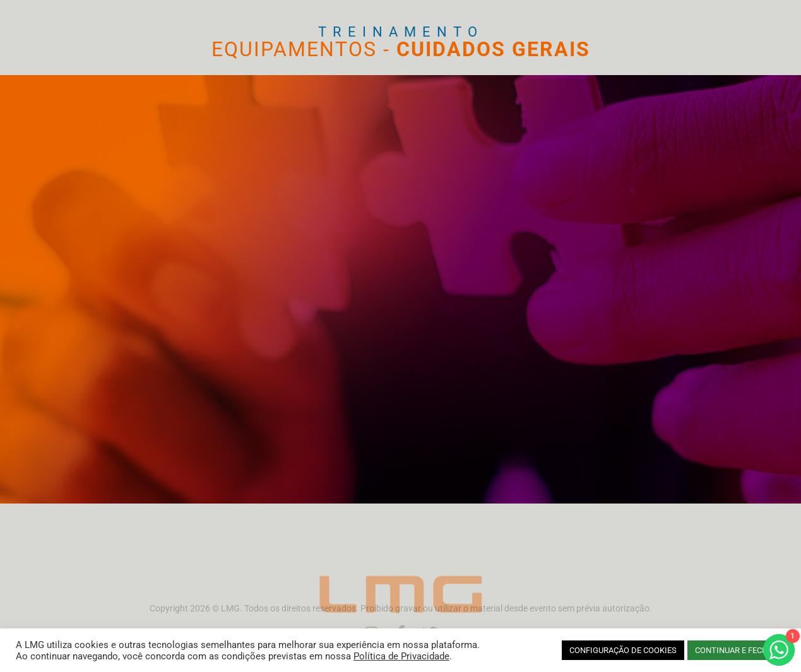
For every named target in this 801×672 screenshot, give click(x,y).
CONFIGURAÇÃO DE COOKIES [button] (623, 650)
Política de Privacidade (401, 656)
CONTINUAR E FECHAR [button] (736, 650)
